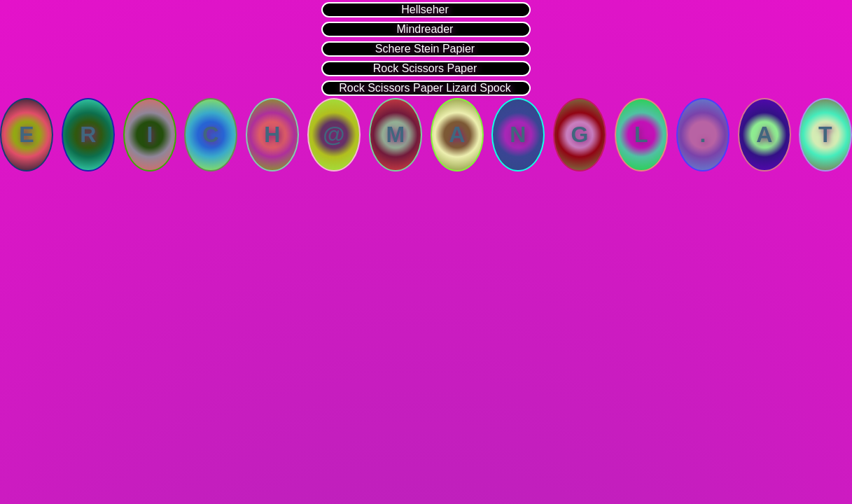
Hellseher (425, 9)
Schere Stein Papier (425, 49)
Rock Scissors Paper (425, 68)
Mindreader (425, 29)
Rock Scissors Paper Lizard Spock (425, 88)
